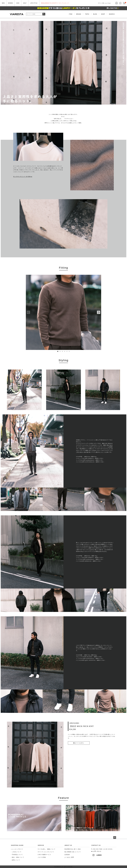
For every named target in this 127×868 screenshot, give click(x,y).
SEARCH (112, 14)
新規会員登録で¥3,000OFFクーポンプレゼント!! (55, 3)
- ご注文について (16, 852)
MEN (3, 3)
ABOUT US (68, 845)
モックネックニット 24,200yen (23, 177)
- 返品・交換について (17, 857)
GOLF (25, 3)
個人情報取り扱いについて (73, 852)
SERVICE (41, 845)
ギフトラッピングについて (46, 852)
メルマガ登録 (42, 857)
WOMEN (11, 3)
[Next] (99, 312)
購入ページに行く (79, 743)
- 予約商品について (17, 855)
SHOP (103, 14)
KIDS (18, 3)
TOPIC (87, 14)
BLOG (95, 14)
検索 (44, 14)
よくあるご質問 (69, 857)
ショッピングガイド (17, 849)
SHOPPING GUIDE (17, 845)
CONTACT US (96, 845)
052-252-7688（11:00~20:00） (102, 849)
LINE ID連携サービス (44, 855)
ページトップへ (115, 838)
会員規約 (67, 855)
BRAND (79, 14)
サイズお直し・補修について (46, 849)
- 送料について (15, 860)
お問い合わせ (96, 851)
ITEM (71, 14)
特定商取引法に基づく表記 (73, 849)
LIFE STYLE (34, 3)
